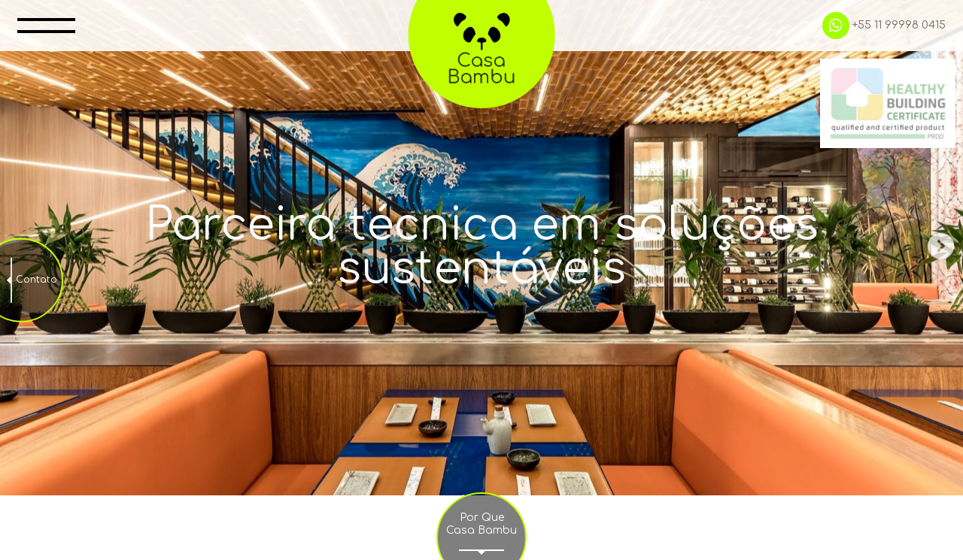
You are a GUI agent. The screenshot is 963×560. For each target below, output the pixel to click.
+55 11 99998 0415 (877, 26)
